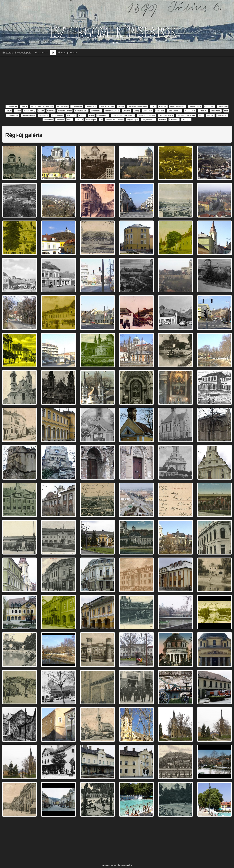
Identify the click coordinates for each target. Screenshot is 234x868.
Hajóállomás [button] (223, 106)
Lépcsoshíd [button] (147, 111)
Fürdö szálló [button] (209, 106)
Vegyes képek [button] (133, 120)
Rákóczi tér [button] (71, 115)
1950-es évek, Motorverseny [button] (42, 106)
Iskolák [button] (18, 111)
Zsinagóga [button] (186, 120)
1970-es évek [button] (77, 106)
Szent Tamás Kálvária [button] (147, 115)
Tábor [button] (201, 115)
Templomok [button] (48, 120)
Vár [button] (101, 120)
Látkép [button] (136, 111)
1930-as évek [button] (12, 106)
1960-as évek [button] (62, 106)
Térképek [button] (60, 120)
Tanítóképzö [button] (222, 115)
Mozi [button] (226, 111)
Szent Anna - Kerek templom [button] (123, 115)
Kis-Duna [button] (51, 111)
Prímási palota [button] (57, 115)
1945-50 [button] (24, 106)
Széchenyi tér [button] (103, 115)
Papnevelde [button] (43, 115)
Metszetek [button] (203, 111)
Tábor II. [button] (210, 115)
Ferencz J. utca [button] (195, 106)
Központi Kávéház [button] (112, 111)
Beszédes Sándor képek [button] (138, 106)
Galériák (41, 53)
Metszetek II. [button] (216, 111)
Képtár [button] (41, 111)
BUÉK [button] (153, 106)
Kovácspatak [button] (96, 111)
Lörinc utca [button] (160, 111)
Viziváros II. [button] (174, 120)
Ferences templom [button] (178, 106)
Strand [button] (91, 115)
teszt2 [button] (70, 120)
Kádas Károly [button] (29, 111)
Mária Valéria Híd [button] (175, 111)
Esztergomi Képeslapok (16, 53)
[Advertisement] (117, 80)
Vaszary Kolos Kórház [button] (115, 120)
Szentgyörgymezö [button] (166, 115)
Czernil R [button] (163, 106)
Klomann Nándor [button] (65, 111)
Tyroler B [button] (79, 120)
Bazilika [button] (121, 106)
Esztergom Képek (68, 53)
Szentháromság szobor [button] (186, 115)
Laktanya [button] (127, 111)
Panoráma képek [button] (28, 115)
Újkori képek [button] (91, 120)
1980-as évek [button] (91, 106)
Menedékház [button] (190, 111)
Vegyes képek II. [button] (148, 120)
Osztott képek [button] (12, 115)
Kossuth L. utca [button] (81, 111)
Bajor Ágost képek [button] (107, 106)
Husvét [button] (9, 111)
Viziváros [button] (162, 120)
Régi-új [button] (82, 115)
